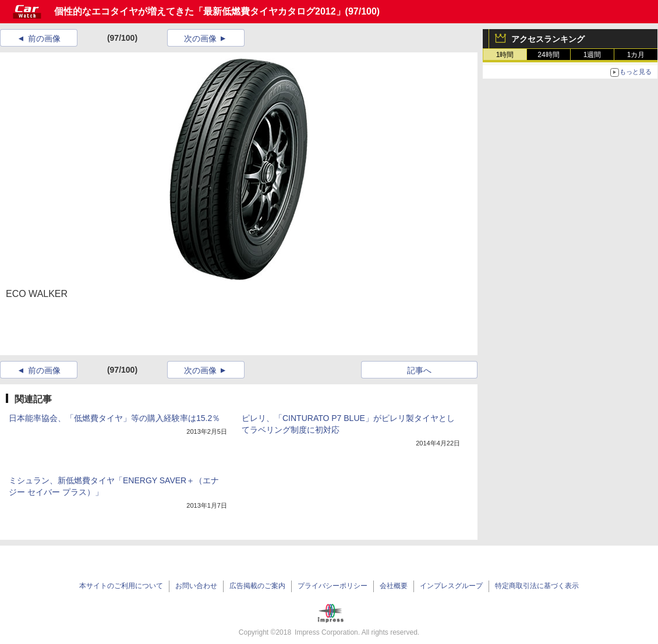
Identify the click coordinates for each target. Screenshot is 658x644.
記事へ (419, 370)
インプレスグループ (451, 586)
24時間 (548, 55)
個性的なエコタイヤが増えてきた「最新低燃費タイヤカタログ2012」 (200, 11)
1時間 (505, 55)
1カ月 (636, 55)
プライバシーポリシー (332, 586)
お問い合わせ (196, 586)
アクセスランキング (548, 39)
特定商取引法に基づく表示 (537, 586)
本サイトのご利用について (121, 586)
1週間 (592, 55)
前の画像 (44, 38)
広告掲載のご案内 (257, 586)
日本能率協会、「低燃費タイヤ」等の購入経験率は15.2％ (114, 418)
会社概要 (394, 586)
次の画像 (200, 38)
